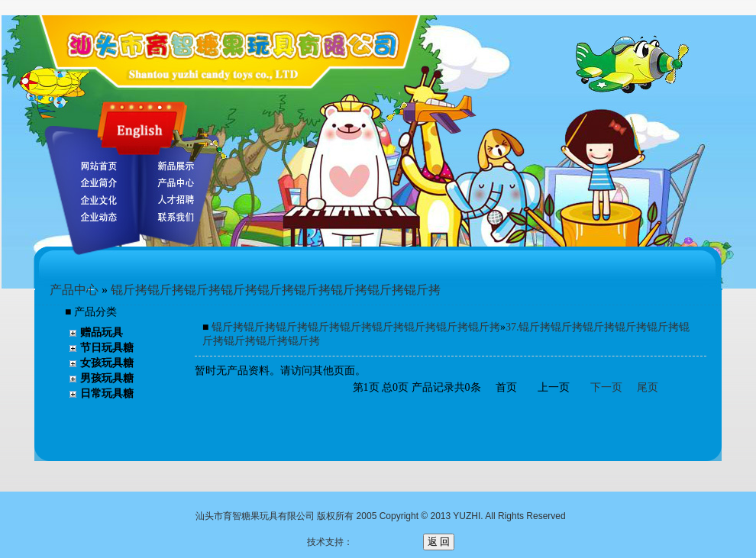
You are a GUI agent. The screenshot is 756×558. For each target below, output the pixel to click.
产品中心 (74, 290)
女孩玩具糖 (107, 363)
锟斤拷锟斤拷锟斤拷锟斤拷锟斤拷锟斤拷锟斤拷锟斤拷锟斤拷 (276, 290)
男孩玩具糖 (107, 378)
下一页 (606, 387)
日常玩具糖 (107, 394)
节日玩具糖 (107, 348)
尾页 (648, 387)
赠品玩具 (102, 332)
